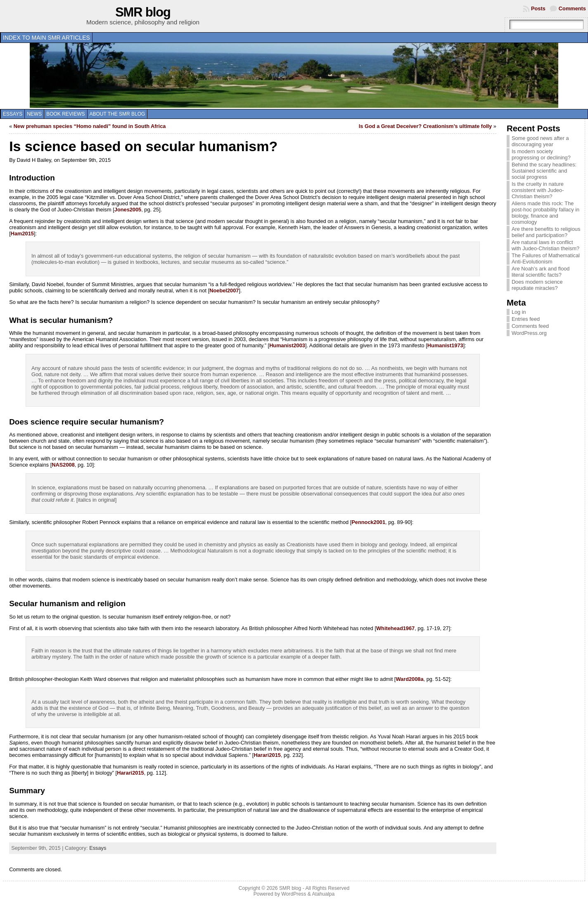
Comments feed (530, 326)
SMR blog (143, 12)
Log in (519, 312)
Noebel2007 (224, 290)
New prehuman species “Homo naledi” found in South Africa (90, 126)
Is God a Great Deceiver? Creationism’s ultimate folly (425, 126)
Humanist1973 (445, 345)
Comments (572, 8)
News (34, 114)
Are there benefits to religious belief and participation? (546, 232)
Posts (538, 8)
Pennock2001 (368, 522)
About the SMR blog (117, 114)
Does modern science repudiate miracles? (537, 285)
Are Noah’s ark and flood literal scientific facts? (541, 272)
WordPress (294, 894)
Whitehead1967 (395, 628)
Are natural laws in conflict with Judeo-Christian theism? (545, 245)
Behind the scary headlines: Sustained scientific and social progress (544, 171)
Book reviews (65, 114)
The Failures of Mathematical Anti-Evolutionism (546, 258)
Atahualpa (323, 894)
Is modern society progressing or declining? (541, 154)
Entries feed (526, 319)
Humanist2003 (287, 345)
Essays (13, 114)
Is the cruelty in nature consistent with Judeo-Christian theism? (538, 190)
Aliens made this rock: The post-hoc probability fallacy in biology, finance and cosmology (545, 213)
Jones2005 (128, 210)
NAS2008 (63, 465)
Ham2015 (22, 234)
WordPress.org (529, 333)
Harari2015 (267, 755)
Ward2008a (409, 679)
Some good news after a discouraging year (540, 141)
